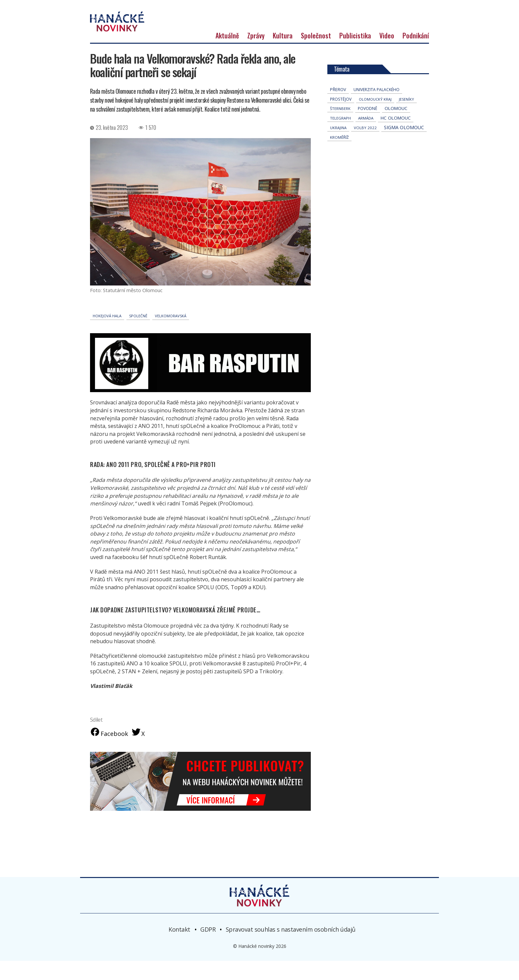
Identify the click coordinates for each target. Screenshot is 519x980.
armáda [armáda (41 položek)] (366, 136)
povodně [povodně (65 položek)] (368, 127)
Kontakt (179, 948)
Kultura (283, 54)
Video (387, 54)
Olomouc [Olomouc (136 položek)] (396, 127)
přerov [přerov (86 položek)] (338, 108)
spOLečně (138, 334)
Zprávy (256, 54)
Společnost (316, 54)
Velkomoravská (171, 334)
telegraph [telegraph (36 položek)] (340, 136)
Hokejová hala (107, 334)
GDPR (208, 948)
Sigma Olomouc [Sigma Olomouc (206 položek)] (404, 146)
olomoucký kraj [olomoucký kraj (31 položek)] (375, 117)
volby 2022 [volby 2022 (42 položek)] (365, 146)
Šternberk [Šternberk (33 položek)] (340, 127)
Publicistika (355, 54)
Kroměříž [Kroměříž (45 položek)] (339, 155)
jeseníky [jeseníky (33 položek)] (406, 117)
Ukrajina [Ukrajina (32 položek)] (338, 146)
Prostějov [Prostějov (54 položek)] (341, 117)
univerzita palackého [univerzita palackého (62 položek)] (377, 108)
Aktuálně (227, 54)
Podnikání (416, 54)
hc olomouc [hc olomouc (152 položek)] (396, 136)
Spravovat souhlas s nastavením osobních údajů (291, 948)
